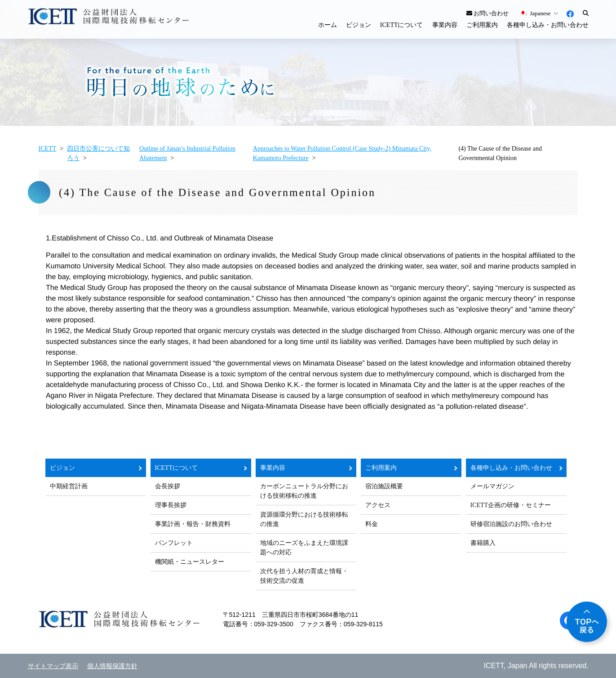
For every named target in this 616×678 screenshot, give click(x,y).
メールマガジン (492, 486)
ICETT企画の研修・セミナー (511, 505)
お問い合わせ (487, 13)
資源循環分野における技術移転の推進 (304, 519)
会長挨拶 (168, 486)
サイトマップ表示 (53, 666)
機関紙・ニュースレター (190, 562)
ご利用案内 (482, 25)
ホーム (328, 25)
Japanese (535, 13)
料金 (372, 524)
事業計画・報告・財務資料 (193, 524)
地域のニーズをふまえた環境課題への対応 (304, 548)
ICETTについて (402, 25)
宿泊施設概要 (384, 486)
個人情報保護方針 (112, 666)
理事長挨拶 (171, 505)
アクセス (378, 505)
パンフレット (174, 543)
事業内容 (445, 25)
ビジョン (359, 25)
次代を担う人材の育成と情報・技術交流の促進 (304, 576)
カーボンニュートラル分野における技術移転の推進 (304, 491)
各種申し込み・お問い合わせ (548, 25)
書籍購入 (483, 543)
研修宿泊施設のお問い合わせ (511, 524)
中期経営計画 (69, 486)
